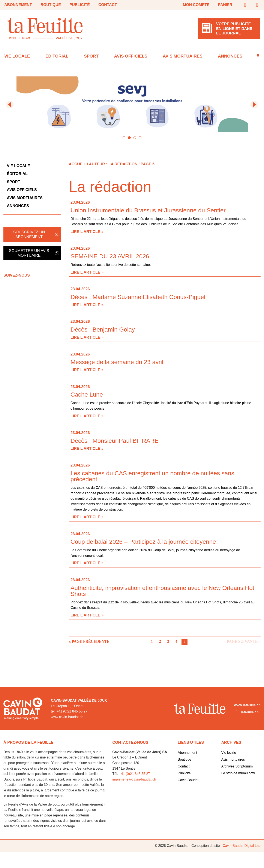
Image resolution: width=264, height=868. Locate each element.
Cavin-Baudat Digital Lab (242, 846)
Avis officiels (131, 56)
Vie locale (17, 56)
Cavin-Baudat (188, 780)
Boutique (51, 5)
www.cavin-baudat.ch (67, 717)
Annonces (230, 56)
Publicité (80, 5)
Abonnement (18, 5)
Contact (108, 5)
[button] (10, 105)
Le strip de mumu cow (238, 773)
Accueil (77, 164)
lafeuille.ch (250, 712)
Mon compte (196, 5)
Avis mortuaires (183, 56)
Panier (225, 5)
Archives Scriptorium (237, 766)
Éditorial (57, 56)
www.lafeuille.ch (247, 705)
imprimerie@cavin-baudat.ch (134, 779)
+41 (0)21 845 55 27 (134, 774)
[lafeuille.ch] (237, 712)
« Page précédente (89, 641)
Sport (91, 56)
